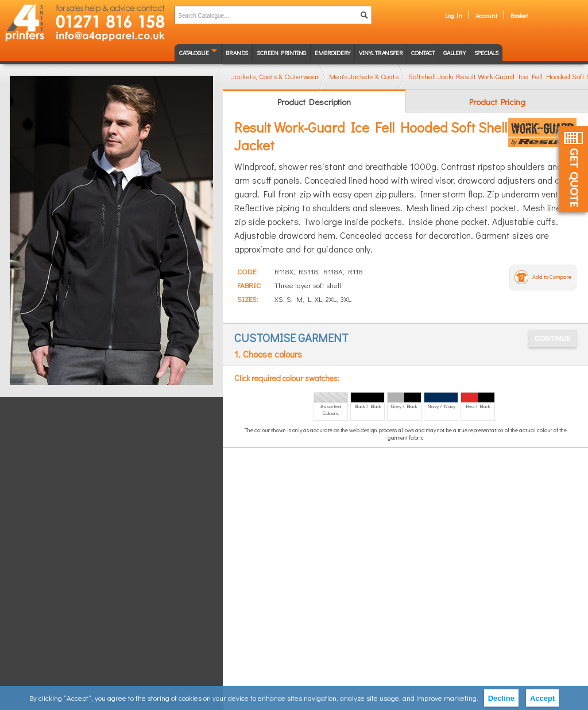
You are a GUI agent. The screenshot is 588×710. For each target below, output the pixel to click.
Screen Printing (281, 53)
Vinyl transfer (381, 53)
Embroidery (332, 53)
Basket (519, 15)
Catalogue (194, 53)
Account (486, 15)
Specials (486, 53)
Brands (237, 53)
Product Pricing (497, 102)
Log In (454, 15)
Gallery (454, 53)
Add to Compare (552, 277)
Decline (501, 698)
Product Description (314, 102)
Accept (542, 698)
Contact (423, 53)
